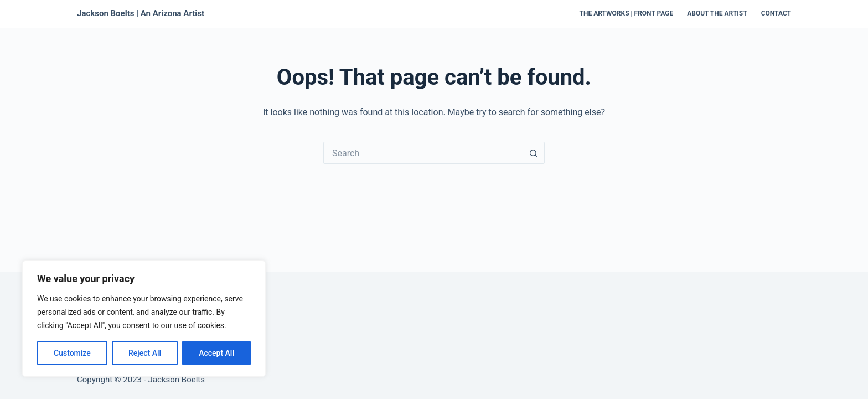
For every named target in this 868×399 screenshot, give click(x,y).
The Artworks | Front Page (627, 13)
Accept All (216, 353)
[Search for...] (423, 153)
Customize (72, 353)
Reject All (145, 353)
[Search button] (534, 153)
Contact (776, 13)
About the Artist (717, 13)
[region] (144, 319)
